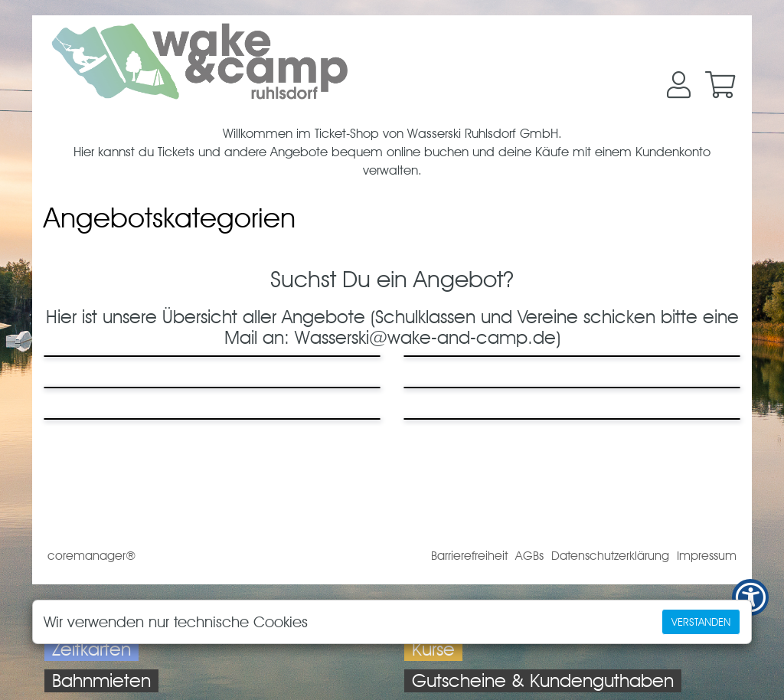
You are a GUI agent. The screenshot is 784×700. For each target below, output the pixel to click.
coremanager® (91, 556)
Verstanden (701, 622)
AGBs (529, 556)
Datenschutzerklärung (610, 556)
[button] (679, 85)
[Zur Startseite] (199, 61)
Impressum (707, 556)
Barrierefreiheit (469, 556)
